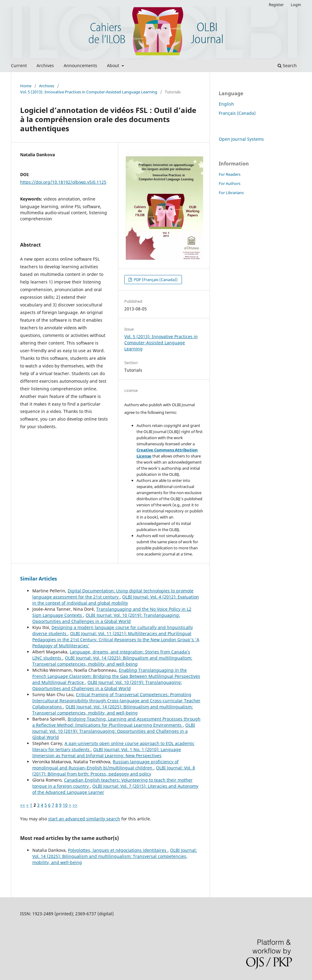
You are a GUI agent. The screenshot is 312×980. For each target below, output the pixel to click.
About (114, 65)
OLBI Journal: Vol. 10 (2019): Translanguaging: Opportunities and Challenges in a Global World (106, 618)
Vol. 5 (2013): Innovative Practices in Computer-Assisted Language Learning (89, 92)
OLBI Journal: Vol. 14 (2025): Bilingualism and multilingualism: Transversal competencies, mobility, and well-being (112, 661)
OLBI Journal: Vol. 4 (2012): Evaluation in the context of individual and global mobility (116, 600)
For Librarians (231, 193)
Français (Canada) (237, 113)
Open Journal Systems (241, 139)
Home (26, 86)
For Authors (230, 183)
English (226, 104)
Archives (45, 65)
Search (287, 65)
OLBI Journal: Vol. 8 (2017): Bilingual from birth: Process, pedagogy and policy (114, 771)
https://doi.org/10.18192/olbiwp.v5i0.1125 (63, 182)
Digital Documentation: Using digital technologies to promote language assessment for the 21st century (113, 594)
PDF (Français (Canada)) (155, 280)
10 (65, 805)
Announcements (80, 65)
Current (19, 65)
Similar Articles (39, 579)
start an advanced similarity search (84, 819)
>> (75, 805)
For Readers (230, 174)
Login (296, 5)
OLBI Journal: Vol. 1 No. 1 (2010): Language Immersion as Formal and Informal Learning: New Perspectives (107, 752)
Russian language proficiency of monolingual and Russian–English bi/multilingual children (105, 765)
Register (276, 5)
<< (23, 805)
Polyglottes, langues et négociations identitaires (118, 850)
